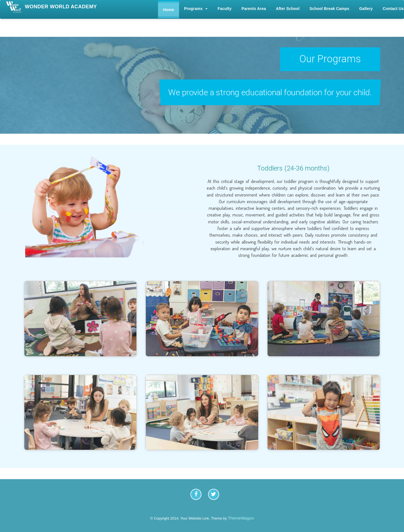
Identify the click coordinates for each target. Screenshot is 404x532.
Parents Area (254, 9)
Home (169, 10)
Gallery (366, 9)
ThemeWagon (241, 518)
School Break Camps (330, 9)
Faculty (224, 9)
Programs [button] (196, 9)
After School (288, 9)
